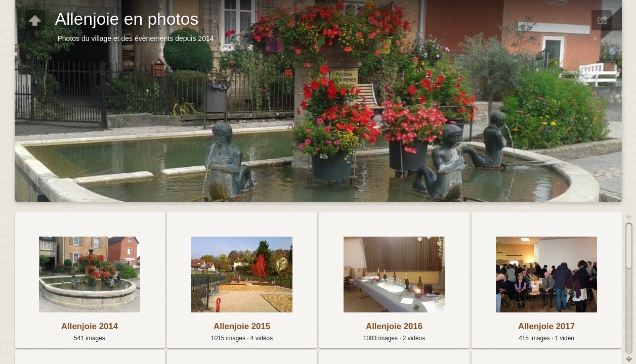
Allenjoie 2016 (394, 326)
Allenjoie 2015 (242, 326)
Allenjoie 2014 (90, 326)
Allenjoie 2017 (546, 326)
